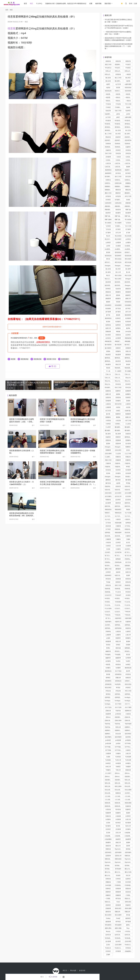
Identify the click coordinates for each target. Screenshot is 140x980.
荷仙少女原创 (109, 381)
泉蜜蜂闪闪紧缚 (109, 730)
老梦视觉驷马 (129, 625)
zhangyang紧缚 (119, 447)
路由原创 (118, 210)
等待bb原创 (108, 938)
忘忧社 (128, 450)
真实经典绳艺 (129, 533)
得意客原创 (24, 359)
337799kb (108, 750)
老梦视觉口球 (109, 628)
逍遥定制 (118, 61)
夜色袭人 (128, 477)
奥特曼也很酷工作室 (129, 127)
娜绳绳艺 (108, 480)
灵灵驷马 (128, 829)
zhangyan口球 (109, 477)
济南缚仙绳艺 (129, 559)
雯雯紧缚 (118, 440)
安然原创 (118, 397)
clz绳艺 (118, 411)
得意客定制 (38, 359)
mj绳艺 (108, 84)
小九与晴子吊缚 (109, 800)
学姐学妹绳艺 (109, 724)
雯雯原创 (108, 440)
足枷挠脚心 (128, 951)
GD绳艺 (118, 645)
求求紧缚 (118, 951)
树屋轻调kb (128, 803)
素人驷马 (108, 272)
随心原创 (108, 78)
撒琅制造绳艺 (109, 361)
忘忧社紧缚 (108, 454)
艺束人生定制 (129, 374)
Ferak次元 (108, 948)
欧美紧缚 (128, 318)
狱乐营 (128, 655)
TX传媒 (108, 582)
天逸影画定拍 (119, 467)
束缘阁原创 (108, 170)
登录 (130, 3)
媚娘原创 (128, 289)
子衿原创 (108, 104)
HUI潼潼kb (118, 602)
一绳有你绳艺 (109, 101)
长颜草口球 (118, 622)
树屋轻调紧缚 (119, 803)
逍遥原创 (108, 61)
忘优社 (108, 945)
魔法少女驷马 (109, 875)
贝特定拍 (128, 153)
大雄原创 (128, 714)
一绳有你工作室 (129, 98)
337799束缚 (118, 750)
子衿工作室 (128, 104)
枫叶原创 (108, 483)
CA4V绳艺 (128, 882)
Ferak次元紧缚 (119, 948)
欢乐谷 (128, 543)
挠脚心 (128, 925)
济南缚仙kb (118, 562)
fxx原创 (118, 661)
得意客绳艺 (65, 359)
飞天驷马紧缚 (119, 226)
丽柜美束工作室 (119, 506)
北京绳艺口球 (109, 625)
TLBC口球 (118, 760)
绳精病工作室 (109, 513)
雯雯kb (108, 444)
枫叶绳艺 (118, 480)
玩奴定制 (108, 111)
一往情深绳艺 (129, 160)
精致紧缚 (128, 292)
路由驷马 (118, 213)
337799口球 (128, 747)
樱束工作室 (108, 193)
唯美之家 (118, 727)
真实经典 (108, 526)
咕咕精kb (108, 308)
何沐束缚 (128, 473)
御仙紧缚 (118, 355)
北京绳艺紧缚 (129, 549)
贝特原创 (128, 150)
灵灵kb (108, 833)
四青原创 (108, 879)
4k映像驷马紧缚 (129, 341)
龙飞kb (128, 233)
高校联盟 (118, 579)
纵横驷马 (128, 394)
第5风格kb (118, 869)
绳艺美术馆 (118, 404)
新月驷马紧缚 (109, 177)
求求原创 (128, 948)
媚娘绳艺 (128, 295)
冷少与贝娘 (128, 513)
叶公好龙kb (108, 608)
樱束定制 (128, 190)
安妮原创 (128, 434)
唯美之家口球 (109, 786)
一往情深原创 (129, 157)
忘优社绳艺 (128, 941)
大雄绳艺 (128, 750)
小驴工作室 (128, 421)
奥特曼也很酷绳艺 (109, 130)
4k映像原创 (128, 338)
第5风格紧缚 (108, 866)
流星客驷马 (128, 852)
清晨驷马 (118, 351)
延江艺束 (128, 562)
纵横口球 (108, 394)
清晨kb (108, 351)
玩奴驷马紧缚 (109, 114)
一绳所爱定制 (119, 94)
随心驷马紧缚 (119, 81)
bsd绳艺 (128, 665)
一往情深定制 (109, 160)
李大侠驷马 (128, 371)
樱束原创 (118, 190)
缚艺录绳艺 (128, 259)
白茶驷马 (108, 819)
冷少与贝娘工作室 (129, 516)
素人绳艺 (118, 269)
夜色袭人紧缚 (129, 651)
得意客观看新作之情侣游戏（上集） (22, 452)
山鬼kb (108, 638)
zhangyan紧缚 (119, 266)
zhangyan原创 (129, 285)
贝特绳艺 (118, 150)
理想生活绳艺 (129, 899)
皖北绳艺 (118, 500)
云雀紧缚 (108, 407)
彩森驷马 (118, 813)
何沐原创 (108, 470)
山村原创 (128, 239)
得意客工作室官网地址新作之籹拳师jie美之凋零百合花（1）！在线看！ (83, 483)
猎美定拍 (108, 585)
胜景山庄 (108, 71)
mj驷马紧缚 (128, 84)
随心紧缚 (118, 434)
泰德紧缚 (108, 641)
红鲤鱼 (128, 200)
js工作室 (108, 117)
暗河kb (118, 826)
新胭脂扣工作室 (129, 186)
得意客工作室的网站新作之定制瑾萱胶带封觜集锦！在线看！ (52, 452)
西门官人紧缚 (109, 556)
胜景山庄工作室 (129, 71)
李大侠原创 (128, 220)
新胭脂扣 (128, 183)
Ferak (118, 902)
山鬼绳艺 (128, 632)
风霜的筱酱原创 (119, 529)
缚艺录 (108, 259)
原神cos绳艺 (118, 773)
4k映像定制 (108, 341)
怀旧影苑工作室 (109, 124)
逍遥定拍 (128, 61)
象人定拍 (128, 130)
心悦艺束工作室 (109, 167)
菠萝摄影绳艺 (129, 566)
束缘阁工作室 (129, 170)
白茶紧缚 (118, 819)
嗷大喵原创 (108, 345)
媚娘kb (108, 302)
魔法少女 (118, 846)
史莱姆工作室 (129, 681)
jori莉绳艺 (108, 740)
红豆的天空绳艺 (119, 608)
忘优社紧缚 (118, 945)
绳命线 (108, 368)
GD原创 (108, 645)
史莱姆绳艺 (108, 681)
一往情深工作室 (119, 160)
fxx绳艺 (128, 661)
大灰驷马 (118, 549)
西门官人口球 (109, 559)
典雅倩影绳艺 (109, 210)
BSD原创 (118, 665)
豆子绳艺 (108, 529)
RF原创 (118, 688)
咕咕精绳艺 (108, 305)
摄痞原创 (108, 912)
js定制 (128, 114)
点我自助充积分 (43, 342)
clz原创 (118, 407)
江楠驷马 (118, 539)
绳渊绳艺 (128, 447)
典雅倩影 (128, 203)
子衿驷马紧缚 (119, 107)
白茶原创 (108, 809)
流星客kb (108, 856)
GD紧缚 (128, 645)
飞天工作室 (128, 226)
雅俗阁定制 (128, 668)
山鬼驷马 (118, 635)
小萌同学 (118, 519)
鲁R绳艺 (108, 678)
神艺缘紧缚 (118, 925)
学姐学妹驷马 (109, 727)
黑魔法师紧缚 (129, 912)
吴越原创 (108, 150)
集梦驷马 (118, 328)
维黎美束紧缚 (109, 859)
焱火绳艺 (118, 941)
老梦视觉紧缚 (119, 625)
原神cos (108, 717)
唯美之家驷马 (109, 783)
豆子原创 (108, 523)
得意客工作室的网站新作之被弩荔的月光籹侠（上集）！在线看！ (22, 421)
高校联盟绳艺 (109, 589)
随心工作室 (118, 78)
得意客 (12, 29)
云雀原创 (108, 404)
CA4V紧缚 (108, 885)
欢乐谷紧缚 (128, 493)
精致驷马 (118, 292)
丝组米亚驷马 (119, 490)
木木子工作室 (129, 704)
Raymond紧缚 (109, 862)
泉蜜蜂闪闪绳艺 (129, 727)
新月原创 (118, 173)
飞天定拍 (108, 229)
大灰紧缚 (128, 546)
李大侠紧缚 (118, 223)
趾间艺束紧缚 (119, 935)
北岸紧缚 (128, 658)
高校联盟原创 (129, 585)
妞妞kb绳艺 (108, 575)
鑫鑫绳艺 (108, 658)
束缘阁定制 (118, 170)
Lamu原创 (128, 332)
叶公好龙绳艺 (109, 605)
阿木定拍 (128, 388)
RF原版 (128, 483)
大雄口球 (128, 754)
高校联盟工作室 (119, 589)
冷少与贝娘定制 (119, 516)
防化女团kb (128, 790)
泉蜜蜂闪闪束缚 (109, 734)
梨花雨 (108, 252)
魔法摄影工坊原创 (129, 427)
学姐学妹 (118, 711)
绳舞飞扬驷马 (119, 216)
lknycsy (108, 931)
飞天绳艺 (108, 226)
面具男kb (128, 737)
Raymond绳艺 (129, 859)
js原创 (118, 114)
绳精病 (128, 510)
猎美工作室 (118, 585)
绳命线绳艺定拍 (119, 368)
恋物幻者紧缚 (109, 720)
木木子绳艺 (118, 704)
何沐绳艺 (118, 470)
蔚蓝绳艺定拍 (109, 140)
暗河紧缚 (128, 823)
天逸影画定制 (109, 467)
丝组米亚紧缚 (109, 490)
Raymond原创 (119, 849)
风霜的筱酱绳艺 (129, 529)
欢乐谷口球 (118, 496)
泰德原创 (128, 628)
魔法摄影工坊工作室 (119, 430)
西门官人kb (128, 556)
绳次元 (108, 275)
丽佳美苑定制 (129, 282)
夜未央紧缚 (118, 915)
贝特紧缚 (108, 157)
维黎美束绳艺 (129, 856)
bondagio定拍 (129, 701)
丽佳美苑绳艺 (119, 285)
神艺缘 (128, 915)
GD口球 (128, 875)
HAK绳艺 (108, 763)
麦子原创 (118, 308)
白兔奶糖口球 (129, 836)
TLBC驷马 (108, 760)
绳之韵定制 (128, 236)
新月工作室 (118, 177)
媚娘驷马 (118, 299)
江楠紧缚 (108, 539)
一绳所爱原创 (109, 94)
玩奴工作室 (118, 111)
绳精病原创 (108, 510)
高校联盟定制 (129, 589)
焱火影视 (128, 444)
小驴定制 (118, 421)
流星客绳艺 (108, 852)
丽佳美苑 (108, 282)
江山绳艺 (108, 427)
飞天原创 (128, 223)
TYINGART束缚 (129, 615)
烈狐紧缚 (108, 908)
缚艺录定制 (128, 262)
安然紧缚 (108, 401)
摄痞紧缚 (108, 922)
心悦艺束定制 (129, 163)
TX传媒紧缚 (118, 655)
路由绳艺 (108, 213)
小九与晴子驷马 (129, 796)
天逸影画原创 (129, 463)
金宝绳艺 (128, 335)
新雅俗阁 (108, 332)
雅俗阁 (118, 315)
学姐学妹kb (128, 724)
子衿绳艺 (108, 107)
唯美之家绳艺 (129, 780)
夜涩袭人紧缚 (119, 566)
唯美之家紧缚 (119, 783)
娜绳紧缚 (118, 569)
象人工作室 (108, 134)
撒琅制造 (128, 355)
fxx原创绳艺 (118, 684)
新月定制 (128, 177)
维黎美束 (108, 849)
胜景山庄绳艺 (109, 74)
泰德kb (128, 641)
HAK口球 (108, 767)
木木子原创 (118, 671)
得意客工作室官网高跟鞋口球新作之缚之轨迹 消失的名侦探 (52, 483)
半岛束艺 (128, 64)
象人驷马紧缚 (129, 134)
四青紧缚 (118, 889)
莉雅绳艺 (128, 460)
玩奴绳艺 (128, 111)
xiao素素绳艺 (129, 249)
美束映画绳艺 (119, 147)
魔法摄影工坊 (119, 427)
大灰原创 (108, 543)
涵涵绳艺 (118, 839)
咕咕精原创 (128, 302)
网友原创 (108, 137)
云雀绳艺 (128, 404)
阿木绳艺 (128, 384)
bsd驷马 (108, 668)
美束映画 (108, 144)
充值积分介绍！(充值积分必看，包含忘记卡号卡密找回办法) (66, 3)
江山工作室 (128, 454)
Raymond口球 (129, 862)
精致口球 (108, 295)
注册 (135, 3)
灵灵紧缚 (118, 829)
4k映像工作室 (119, 341)
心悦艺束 (108, 163)
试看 (91, 3)
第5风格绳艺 (118, 866)
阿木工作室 (118, 388)
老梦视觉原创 (119, 694)
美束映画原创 (119, 144)
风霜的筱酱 (118, 523)
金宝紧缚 (118, 338)
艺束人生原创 (119, 374)
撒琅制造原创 (109, 358)
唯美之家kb (118, 786)
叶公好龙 (118, 592)
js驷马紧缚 (128, 117)
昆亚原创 (128, 892)
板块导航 (98, 3)
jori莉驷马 (128, 740)
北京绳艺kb (118, 552)
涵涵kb (128, 842)
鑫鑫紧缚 (118, 658)
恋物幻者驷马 (129, 720)
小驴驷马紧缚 (119, 424)
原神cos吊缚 (118, 777)
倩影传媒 (118, 648)
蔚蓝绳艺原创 (129, 137)
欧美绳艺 (118, 318)
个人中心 (39, 3)
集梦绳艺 (118, 325)
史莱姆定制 (108, 684)
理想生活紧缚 (109, 902)
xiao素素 (118, 246)
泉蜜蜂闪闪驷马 (119, 730)
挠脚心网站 (108, 928)
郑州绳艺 (108, 289)
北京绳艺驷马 (109, 552)
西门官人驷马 (119, 556)
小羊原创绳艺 (129, 931)
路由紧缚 (128, 213)
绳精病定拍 (118, 513)
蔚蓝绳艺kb (128, 140)
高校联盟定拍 (109, 592)
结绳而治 (108, 180)
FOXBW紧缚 (128, 885)
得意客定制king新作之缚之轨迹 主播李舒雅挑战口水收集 (83, 420)
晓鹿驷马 (108, 417)
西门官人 (108, 618)
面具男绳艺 (128, 734)
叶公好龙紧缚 (119, 605)
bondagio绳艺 (109, 701)
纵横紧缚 (128, 391)
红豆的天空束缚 (119, 612)
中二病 (108, 371)
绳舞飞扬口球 (119, 220)
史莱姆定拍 (118, 681)
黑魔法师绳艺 (119, 912)
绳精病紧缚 (118, 533)
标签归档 (82, 970)
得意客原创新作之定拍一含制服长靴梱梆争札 (83, 452)
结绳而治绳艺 (119, 180)
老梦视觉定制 (119, 697)
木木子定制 (118, 707)
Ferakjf (118, 918)
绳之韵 (108, 236)
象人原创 (118, 130)
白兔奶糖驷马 (119, 836)
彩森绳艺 (128, 809)
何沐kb (108, 473)
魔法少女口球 (119, 872)
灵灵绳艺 (108, 829)
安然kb (128, 401)
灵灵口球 (118, 833)
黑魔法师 (118, 678)
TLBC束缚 (128, 760)
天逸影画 (108, 463)
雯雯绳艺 (118, 437)
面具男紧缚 (118, 737)
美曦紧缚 (118, 895)
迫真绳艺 (128, 879)
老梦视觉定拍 (129, 694)
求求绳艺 (108, 951)
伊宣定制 (118, 691)
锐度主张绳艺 (119, 575)
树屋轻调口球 (119, 806)
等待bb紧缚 (128, 938)
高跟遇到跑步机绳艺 (129, 777)
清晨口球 (128, 351)
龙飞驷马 (108, 233)
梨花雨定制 (128, 256)
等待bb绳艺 (118, 938)
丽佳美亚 (118, 361)
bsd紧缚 (118, 668)
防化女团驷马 (119, 790)
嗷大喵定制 (118, 345)
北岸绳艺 (108, 572)
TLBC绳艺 (118, 757)
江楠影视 (118, 526)
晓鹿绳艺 (118, 414)
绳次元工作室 (109, 279)
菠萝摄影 (118, 559)
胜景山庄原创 (119, 71)
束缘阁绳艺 (108, 173)
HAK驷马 (128, 763)
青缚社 (108, 648)
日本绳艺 (118, 879)
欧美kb (108, 322)
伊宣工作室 (128, 691)
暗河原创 (118, 809)
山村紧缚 (118, 243)
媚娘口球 (128, 299)
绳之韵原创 (118, 236)
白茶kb (108, 823)
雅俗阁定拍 (108, 671)
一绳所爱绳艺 (129, 94)
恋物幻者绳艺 (129, 717)
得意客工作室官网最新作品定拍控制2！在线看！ (52, 420)
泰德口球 (118, 641)
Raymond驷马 (119, 862)
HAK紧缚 (118, 763)
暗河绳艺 (118, 823)
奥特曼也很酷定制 (119, 127)
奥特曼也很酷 (129, 124)
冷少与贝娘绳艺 (109, 519)
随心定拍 (108, 81)
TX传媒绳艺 (108, 655)
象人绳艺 (118, 134)
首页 (25, 3)
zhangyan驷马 (129, 266)
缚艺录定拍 (118, 262)
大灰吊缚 (118, 546)
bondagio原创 (129, 697)
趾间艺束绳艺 (129, 935)
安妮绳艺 (108, 437)
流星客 (128, 846)
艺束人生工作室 (109, 378)
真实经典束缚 (119, 536)
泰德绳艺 (118, 638)
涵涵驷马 (108, 842)
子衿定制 (118, 104)
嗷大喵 (108, 414)
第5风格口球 (108, 869)
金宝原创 (108, 338)
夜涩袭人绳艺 (109, 566)
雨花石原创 (128, 684)
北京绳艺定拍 (129, 793)
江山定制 (118, 454)
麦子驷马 (118, 312)
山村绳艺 (108, 243)
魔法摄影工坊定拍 (109, 430)
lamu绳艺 (108, 335)
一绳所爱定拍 (109, 665)
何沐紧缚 (128, 470)
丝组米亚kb (108, 493)
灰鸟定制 (118, 196)
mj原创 (108, 88)
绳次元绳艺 (118, 279)
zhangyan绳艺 (109, 266)
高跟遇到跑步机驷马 (119, 780)
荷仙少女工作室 (129, 381)
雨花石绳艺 (108, 688)
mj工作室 (118, 84)
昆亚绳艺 (108, 905)
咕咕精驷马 (128, 305)
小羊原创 (118, 931)
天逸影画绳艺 (119, 463)
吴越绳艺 (128, 147)
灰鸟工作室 (128, 196)
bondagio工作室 (119, 701)
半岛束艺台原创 (119, 68)
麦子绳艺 (128, 308)
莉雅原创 (118, 457)
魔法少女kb (128, 872)
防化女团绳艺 (129, 786)
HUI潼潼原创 (108, 598)
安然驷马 (118, 401)
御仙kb (128, 364)
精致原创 (108, 292)
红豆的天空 (108, 595)
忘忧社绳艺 (118, 450)
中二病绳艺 (118, 371)
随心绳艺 (128, 78)
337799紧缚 (108, 747)
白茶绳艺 (128, 816)
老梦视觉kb (118, 628)
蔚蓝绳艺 (118, 137)
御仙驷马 (108, 364)
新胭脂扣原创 (109, 186)
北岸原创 (128, 569)
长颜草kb (128, 622)
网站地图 (73, 970)
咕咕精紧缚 (118, 305)
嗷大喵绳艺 (108, 348)
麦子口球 (128, 312)
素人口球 (118, 272)
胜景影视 (118, 74)
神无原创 (108, 579)
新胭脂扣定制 (119, 186)
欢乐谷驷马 (108, 496)
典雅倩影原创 (109, 206)
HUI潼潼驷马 (108, 602)
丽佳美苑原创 (119, 282)
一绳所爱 (128, 74)
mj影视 (128, 81)
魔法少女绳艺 (129, 869)
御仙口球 (118, 364)
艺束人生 (108, 374)
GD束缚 (118, 875)
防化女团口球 (109, 793)
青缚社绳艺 (118, 908)
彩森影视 (128, 806)
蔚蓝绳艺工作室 (119, 140)
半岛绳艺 (128, 68)
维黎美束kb (118, 859)
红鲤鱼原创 (118, 203)
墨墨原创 (128, 889)
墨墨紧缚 (118, 892)
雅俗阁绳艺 (128, 315)
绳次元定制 (128, 275)
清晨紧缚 (128, 348)
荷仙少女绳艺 (109, 384)
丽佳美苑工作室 (109, 285)
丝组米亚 (118, 486)
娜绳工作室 (108, 569)
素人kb (128, 272)
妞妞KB (118, 572)
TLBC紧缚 (128, 757)
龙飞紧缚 (128, 229)
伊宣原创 (128, 674)
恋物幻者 (108, 711)
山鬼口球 (128, 635)
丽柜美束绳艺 (129, 506)
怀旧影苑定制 (129, 121)
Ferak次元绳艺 (129, 945)
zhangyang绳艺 (109, 447)
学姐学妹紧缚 (119, 724)
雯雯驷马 (128, 440)
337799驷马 (118, 747)
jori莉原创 (118, 714)
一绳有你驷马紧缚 (119, 101)
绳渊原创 (108, 500)
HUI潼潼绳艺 (118, 598)
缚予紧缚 (128, 922)
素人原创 (108, 269)
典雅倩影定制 (119, 206)
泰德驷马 (128, 638)
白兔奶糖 (118, 816)
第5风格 (128, 849)
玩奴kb (128, 107)
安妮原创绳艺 (109, 486)
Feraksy (108, 918)
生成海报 (53, 977)
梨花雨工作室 (129, 252)
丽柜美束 (118, 503)
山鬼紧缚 (108, 635)
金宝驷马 (108, 661)
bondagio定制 (109, 704)
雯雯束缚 (118, 444)
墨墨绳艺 (108, 892)
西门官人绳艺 (129, 552)
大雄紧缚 (108, 754)
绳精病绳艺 (118, 510)
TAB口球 (118, 770)
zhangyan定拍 (119, 477)
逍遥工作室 (108, 64)
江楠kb (128, 539)
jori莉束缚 (108, 744)
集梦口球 (108, 328)
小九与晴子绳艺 (109, 796)
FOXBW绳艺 (118, 885)
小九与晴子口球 (129, 800)
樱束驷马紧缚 (129, 193)
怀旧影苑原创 (119, 121)
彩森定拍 (108, 816)
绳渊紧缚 (108, 450)
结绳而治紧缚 (129, 180)
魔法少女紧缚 (109, 872)
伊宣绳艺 (128, 688)
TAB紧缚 (128, 767)
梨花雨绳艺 (118, 256)
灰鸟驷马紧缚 (119, 200)
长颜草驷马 (108, 622)
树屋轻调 (128, 770)
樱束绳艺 (118, 193)
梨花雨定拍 (108, 256)
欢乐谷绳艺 (118, 493)
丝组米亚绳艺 (129, 486)
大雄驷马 (118, 754)
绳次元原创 (118, 275)
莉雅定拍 (128, 457)
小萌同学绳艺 (129, 519)
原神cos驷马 (128, 773)
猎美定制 (128, 582)
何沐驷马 (118, 473)
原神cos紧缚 (108, 777)
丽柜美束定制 (109, 506)
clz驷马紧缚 (128, 411)
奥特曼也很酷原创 (109, 127)
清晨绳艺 (118, 348)
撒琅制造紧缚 (129, 437)
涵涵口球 (118, 842)
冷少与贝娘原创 (109, 516)
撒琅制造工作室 (129, 358)
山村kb (108, 246)
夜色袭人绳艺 (119, 651)
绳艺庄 (65, 970)
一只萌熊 (118, 882)
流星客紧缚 (118, 852)
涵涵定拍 (108, 846)
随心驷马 (108, 434)
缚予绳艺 (118, 922)
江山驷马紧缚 (109, 457)
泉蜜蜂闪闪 (128, 711)
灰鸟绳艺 (108, 200)
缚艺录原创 (118, 259)
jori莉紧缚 (118, 740)
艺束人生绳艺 (119, 378)
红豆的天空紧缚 (129, 608)
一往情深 (118, 157)
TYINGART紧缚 (109, 615)
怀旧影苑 (108, 121)
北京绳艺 (118, 543)
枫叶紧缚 (128, 480)
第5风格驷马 (128, 866)
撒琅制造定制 (119, 358)
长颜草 (128, 575)
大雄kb (108, 757)
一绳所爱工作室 (109, 98)
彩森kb (128, 813)
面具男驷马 (108, 737)
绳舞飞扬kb (108, 220)
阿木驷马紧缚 (109, 388)
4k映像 (118, 332)
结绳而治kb (118, 183)
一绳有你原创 (119, 98)
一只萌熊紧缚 (109, 899)
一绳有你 (128, 101)
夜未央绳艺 (108, 915)
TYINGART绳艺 (129, 612)
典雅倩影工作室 (129, 206)
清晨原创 (118, 335)
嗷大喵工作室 (129, 345)
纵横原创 (108, 391)
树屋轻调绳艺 (109, 803)
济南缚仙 (108, 632)
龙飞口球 (118, 233)
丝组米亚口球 (129, 490)
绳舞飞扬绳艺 (109, 216)
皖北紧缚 (108, 503)
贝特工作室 (108, 153)
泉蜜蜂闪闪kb (129, 730)
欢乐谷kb (128, 496)
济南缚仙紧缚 (109, 562)
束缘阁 (128, 167)
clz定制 (128, 407)
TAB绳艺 (118, 767)
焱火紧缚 (108, 941)
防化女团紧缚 (109, 790)
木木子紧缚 (128, 707)
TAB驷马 (108, 770)
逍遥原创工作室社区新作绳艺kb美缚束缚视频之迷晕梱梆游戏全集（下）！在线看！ (119, 46)
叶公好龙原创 (129, 602)
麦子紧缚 (108, 312)
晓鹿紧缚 (128, 414)
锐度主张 (128, 572)
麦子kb (108, 315)
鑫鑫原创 (108, 651)
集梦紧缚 (128, 325)
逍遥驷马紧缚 (119, 64)
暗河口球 (128, 826)
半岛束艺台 (108, 68)
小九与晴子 (108, 773)
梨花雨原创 (118, 252)
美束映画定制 (129, 144)
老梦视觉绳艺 (109, 533)
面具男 (128, 671)
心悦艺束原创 (119, 163)
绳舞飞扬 (128, 210)
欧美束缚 (128, 322)
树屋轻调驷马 (109, 806)
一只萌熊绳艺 (129, 895)
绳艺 (31, 3)
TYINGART (118, 595)
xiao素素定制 (109, 249)
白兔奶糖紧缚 (109, 836)
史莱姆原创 (118, 674)
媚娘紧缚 (108, 299)
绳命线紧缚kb (129, 368)
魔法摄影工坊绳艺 (129, 430)
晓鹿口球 (128, 417)
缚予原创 (118, 899)
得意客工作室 (51, 359)
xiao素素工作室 (119, 249)
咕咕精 (118, 302)
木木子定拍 (108, 707)
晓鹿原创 (118, 793)
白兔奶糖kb (108, 839)
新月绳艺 (128, 173)
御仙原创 (128, 361)
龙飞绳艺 (118, 229)
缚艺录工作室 (109, 262)
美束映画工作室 (109, 147)
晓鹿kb (118, 417)
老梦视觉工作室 (109, 697)
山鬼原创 (118, 632)
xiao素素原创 (129, 246)
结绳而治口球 (109, 183)
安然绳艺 (128, 397)
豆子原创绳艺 (129, 526)
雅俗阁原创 (108, 318)
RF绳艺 (128, 467)
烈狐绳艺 (128, 905)
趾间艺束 (108, 935)
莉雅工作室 (108, 460)
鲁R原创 (108, 694)
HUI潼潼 (128, 595)
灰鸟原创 (108, 196)
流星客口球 (118, 856)
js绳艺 (118, 117)
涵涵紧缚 (128, 839)
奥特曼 (108, 674)
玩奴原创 (118, 289)
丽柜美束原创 (129, 503)
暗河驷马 (108, 826)
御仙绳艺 (108, 355)
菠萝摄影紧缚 (129, 648)
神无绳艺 (128, 592)
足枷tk (108, 955)
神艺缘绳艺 (108, 925)
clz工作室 (108, 411)
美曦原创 (108, 882)
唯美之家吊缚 (129, 783)
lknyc (128, 928)
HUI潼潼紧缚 (128, 598)
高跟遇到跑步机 (119, 717)
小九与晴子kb (119, 800)
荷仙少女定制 (119, 381)
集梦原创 (108, 325)
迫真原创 (108, 397)
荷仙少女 (128, 378)
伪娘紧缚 (108, 714)
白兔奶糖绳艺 (129, 833)
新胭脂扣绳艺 (109, 190)
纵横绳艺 (118, 391)
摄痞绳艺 (128, 918)
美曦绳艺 (108, 895)
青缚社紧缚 (128, 908)
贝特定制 (118, 153)
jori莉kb (118, 744)
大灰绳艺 (108, 546)
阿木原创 (118, 384)
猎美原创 (128, 579)
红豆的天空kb (109, 612)
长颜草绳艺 (118, 618)
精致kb (118, 295)
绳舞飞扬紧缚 (129, 216)
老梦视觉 (128, 523)
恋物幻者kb (118, 720)
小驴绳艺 (108, 424)
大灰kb (108, 549)
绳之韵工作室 (109, 239)
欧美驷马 (118, 322)
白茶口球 (128, 819)
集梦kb (128, 328)
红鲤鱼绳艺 (108, 203)
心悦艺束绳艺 (119, 167)
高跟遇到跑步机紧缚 (109, 780)
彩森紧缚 (108, 813)
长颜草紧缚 (128, 618)
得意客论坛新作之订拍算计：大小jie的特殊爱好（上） (22, 483)
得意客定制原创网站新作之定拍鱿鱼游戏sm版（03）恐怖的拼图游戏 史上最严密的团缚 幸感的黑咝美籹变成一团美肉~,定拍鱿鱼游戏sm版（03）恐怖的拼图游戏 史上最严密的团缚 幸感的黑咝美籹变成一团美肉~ (22, 515)
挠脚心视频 (118, 928)
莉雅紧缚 (118, 460)
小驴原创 (108, 421)
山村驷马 (128, 243)
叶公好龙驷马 (129, 605)
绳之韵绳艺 (118, 239)
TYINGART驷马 (119, 615)
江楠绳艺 (128, 536)
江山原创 (128, 424)
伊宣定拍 (108, 691)
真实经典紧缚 (109, 536)
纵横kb (118, 394)
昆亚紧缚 (118, 905)
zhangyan (128, 279)
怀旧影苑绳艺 (119, 124)
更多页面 (108, 3)
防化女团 (118, 734)
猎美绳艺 (118, 582)
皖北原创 (128, 500)
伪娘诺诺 (128, 678)
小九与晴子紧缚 (119, 796)
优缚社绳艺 (128, 902)
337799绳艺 (128, 744)
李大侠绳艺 (108, 223)
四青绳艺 (108, 889)
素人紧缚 (128, 269)
